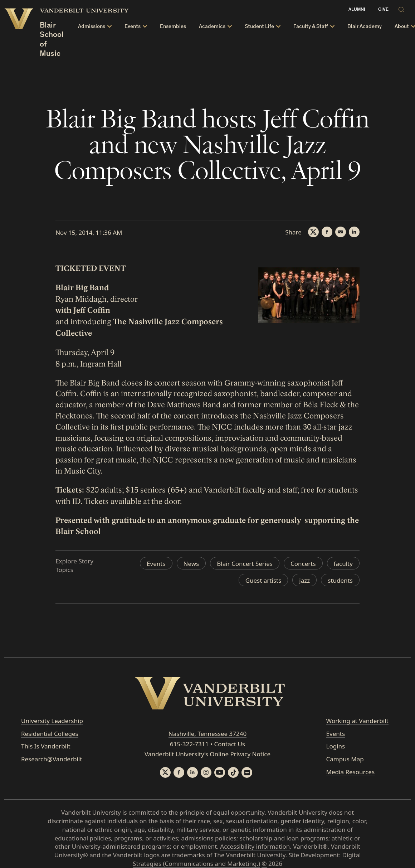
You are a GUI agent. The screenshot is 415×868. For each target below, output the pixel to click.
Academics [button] (212, 27)
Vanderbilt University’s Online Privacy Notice (207, 754)
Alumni (357, 10)
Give (383, 10)
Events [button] (133, 27)
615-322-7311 (189, 744)
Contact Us (230, 744)
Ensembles (173, 27)
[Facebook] (327, 232)
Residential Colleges (50, 734)
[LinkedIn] (354, 232)
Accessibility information (255, 846)
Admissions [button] (92, 27)
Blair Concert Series (245, 564)
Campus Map (345, 759)
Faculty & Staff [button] (311, 27)
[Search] (403, 8)
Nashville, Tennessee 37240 (207, 734)
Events (156, 564)
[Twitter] (313, 232)
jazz (304, 580)
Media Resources (350, 772)
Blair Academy (365, 27)
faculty (343, 564)
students (340, 580)
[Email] (341, 232)
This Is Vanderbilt (46, 746)
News (191, 564)
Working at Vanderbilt (357, 721)
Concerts (303, 564)
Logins (336, 746)
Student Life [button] (259, 27)
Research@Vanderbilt (52, 759)
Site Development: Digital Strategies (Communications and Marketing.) (247, 859)
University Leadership (52, 721)
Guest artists (263, 580)
